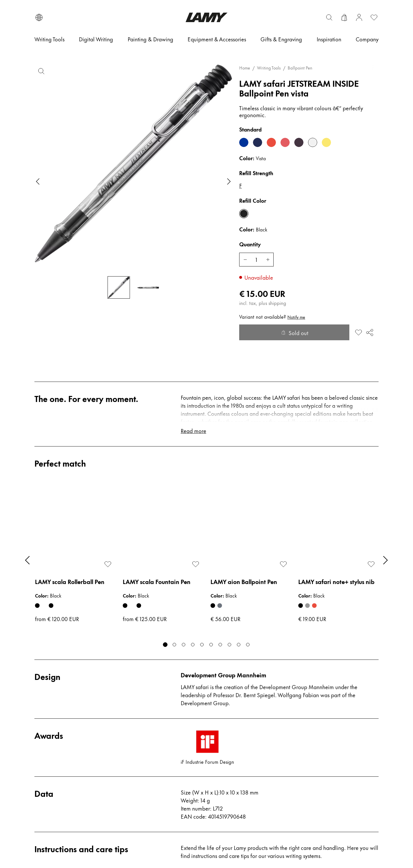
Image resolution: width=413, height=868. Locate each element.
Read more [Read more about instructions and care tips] (194, 660)
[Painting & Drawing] (150, 39)
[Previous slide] (38, 181)
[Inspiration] (329, 39)
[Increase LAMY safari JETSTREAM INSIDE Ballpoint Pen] (268, 260)
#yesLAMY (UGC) (233, 790)
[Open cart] (344, 18)
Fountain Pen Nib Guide (66, 757)
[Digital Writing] (96, 39)
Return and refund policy (242, 752)
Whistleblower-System (238, 803)
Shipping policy (230, 778)
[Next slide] (229, 181)
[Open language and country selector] (39, 18)
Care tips (46, 744)
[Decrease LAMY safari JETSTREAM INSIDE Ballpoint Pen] (245, 260)
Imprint (219, 816)
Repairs (44, 770)
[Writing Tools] (49, 39)
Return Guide (52, 782)
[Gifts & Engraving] (281, 39)
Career (131, 719)
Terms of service (230, 719)
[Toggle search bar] (329, 18)
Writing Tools (269, 68)
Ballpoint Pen (300, 68)
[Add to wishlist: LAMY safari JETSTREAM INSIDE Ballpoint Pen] (359, 332)
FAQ (40, 732)
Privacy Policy (227, 765)
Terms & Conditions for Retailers (239, 736)
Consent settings (51, 846)
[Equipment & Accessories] (217, 39)
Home (245, 68)
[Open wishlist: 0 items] (374, 18)
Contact (45, 719)
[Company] (367, 39)
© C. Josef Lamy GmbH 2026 (347, 846)
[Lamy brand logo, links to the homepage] (206, 17)
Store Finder (138, 744)
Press (128, 732)
